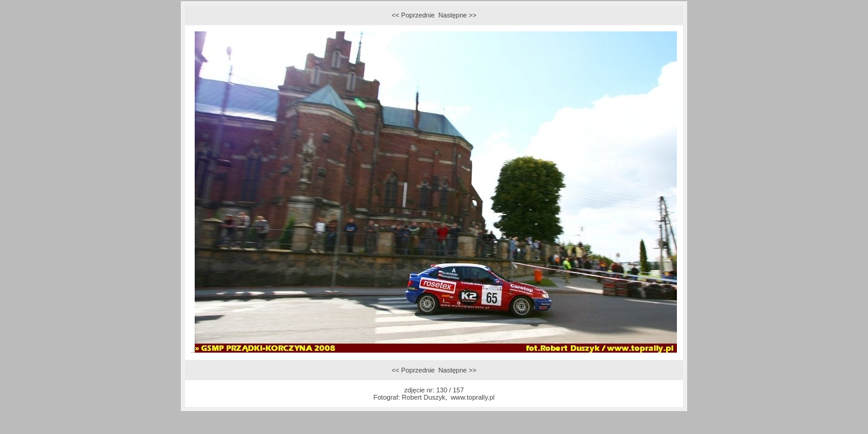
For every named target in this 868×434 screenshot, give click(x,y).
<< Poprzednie (414, 15)
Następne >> (457, 15)
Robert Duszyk (424, 397)
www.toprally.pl (473, 397)
